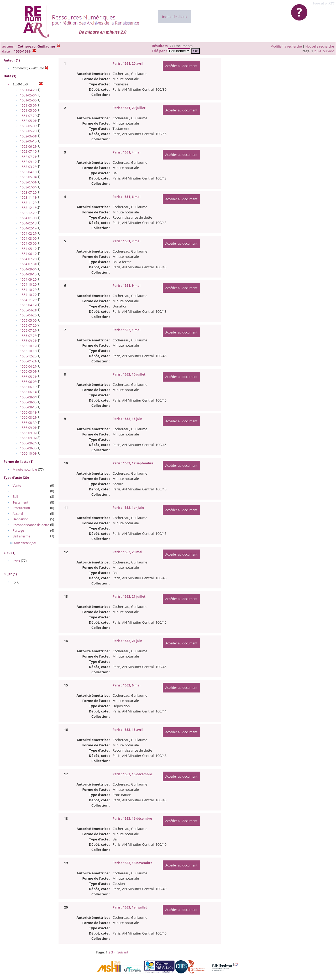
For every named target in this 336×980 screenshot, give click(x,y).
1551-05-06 (28, 100)
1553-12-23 (28, 213)
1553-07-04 (28, 187)
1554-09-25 (28, 279)
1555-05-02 (28, 320)
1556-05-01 (28, 371)
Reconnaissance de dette (31, 525)
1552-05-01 (28, 121)
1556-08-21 (28, 417)
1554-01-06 (28, 218)
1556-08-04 (28, 397)
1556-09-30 (28, 448)
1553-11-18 (28, 197)
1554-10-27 (28, 295)
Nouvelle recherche (320, 46)
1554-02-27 (28, 234)
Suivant (329, 51)
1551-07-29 (28, 116)
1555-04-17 (28, 305)
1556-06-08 (28, 382)
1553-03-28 (28, 167)
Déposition (21, 519)
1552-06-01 (28, 136)
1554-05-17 (28, 249)
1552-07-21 (28, 157)
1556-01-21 (28, 361)
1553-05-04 (28, 177)
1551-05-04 (28, 95)
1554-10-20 (28, 284)
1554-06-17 (28, 254)
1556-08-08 (28, 402)
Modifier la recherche (286, 46)
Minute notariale (25, 470)
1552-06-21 (28, 147)
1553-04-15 (28, 172)
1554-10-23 (28, 290)
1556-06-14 (28, 392)
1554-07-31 (28, 264)
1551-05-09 (28, 111)
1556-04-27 (28, 366)
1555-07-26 (28, 325)
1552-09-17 (28, 162)
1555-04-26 (28, 315)
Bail (15, 497)
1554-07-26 (28, 259)
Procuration (21, 508)
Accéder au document (181, 66)
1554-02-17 (28, 228)
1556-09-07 (28, 438)
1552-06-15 (28, 141)
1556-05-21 (28, 377)
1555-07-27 (28, 330)
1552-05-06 (28, 126)
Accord (18, 514)
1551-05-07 (28, 106)
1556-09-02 (28, 433)
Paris (16, 561)
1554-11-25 (28, 300)
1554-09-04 (28, 269)
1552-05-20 (28, 131)
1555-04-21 (28, 310)
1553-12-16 (28, 208)
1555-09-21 (28, 341)
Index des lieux (175, 17)
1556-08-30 (28, 423)
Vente (17, 486)
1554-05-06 (28, 243)
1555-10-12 (28, 346)
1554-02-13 (28, 223)
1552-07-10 (28, 152)
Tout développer (23, 543)
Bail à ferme (21, 536)
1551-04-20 (28, 90)
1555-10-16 (28, 351)
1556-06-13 (28, 387)
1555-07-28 (28, 336)
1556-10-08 (28, 453)
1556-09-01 (28, 428)
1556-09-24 (28, 443)
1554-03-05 (28, 238)
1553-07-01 (28, 182)
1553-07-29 (28, 193)
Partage (18, 530)
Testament (20, 502)
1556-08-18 (28, 412)
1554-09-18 (28, 274)
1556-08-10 (28, 407)
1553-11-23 (28, 203)
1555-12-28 (28, 356)
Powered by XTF (324, 3)
